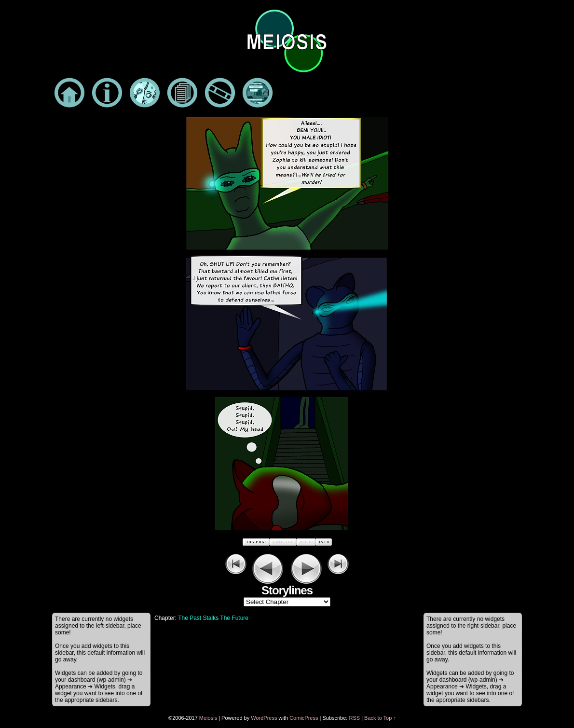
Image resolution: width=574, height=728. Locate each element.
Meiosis (208, 718)
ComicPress (304, 718)
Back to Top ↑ (380, 718)
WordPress (264, 718)
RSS (354, 718)
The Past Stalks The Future (213, 618)
